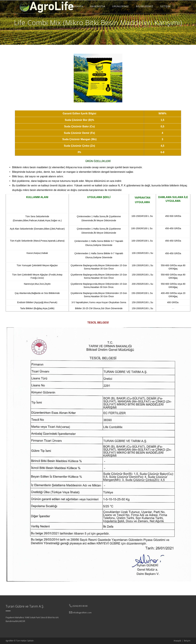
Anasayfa (177, 641)
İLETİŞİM (165, 6)
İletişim (187, 641)
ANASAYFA (77, 6)
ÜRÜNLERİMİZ (121, 6)
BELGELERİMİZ (144, 6)
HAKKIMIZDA (98, 6)
